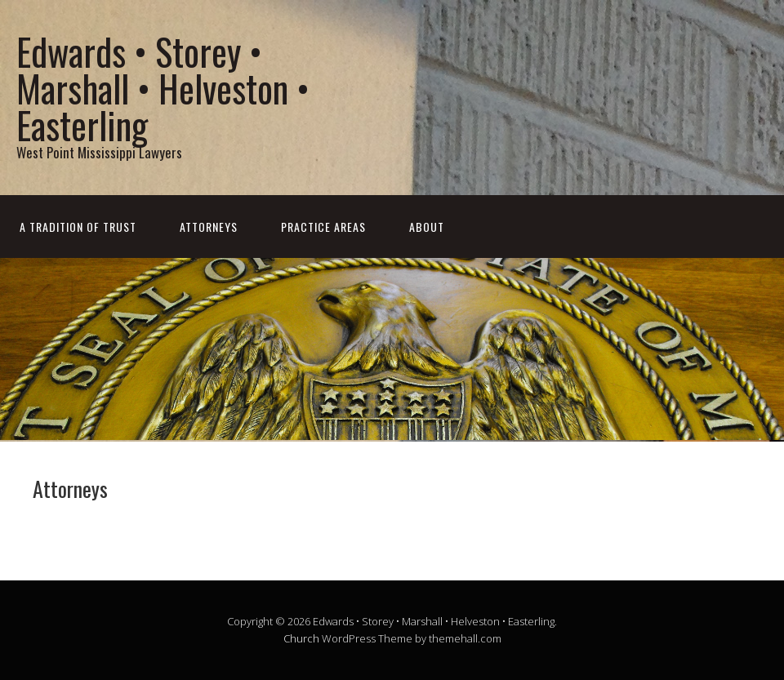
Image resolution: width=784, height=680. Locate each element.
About (427, 227)
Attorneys (209, 227)
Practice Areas (323, 227)
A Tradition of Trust (78, 227)
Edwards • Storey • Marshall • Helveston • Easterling (163, 88)
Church (301, 638)
